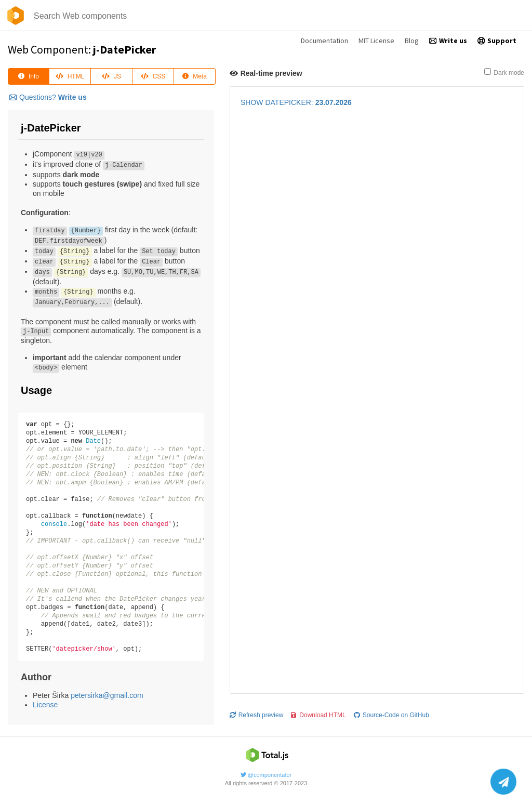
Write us (448, 41)
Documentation (324, 41)
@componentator (266, 772)
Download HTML (318, 284)
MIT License (376, 41)
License (45, 705)
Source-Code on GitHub (391, 284)
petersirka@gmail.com (107, 695)
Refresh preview (257, 284)
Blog (412, 41)
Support (497, 41)
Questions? (48, 97)
